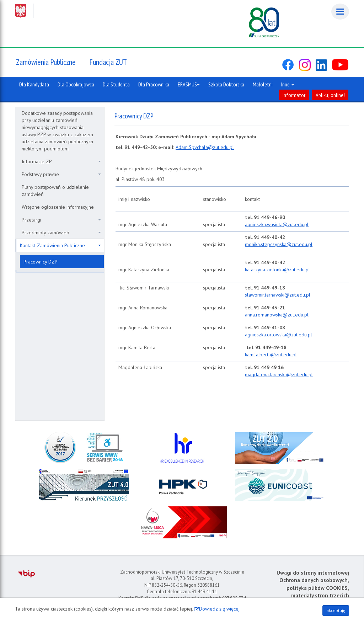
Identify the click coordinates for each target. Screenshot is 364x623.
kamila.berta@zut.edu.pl (271, 355)
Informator (294, 95)
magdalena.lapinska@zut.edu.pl (279, 374)
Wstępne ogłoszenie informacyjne (58, 207)
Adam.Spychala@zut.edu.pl (205, 147)
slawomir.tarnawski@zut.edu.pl (278, 295)
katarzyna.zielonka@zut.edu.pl (277, 270)
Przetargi (61, 220)
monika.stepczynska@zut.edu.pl (279, 244)
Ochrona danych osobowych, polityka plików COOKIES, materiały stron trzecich (314, 588)
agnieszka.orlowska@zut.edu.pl (279, 335)
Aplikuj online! (330, 95)
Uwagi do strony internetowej (313, 573)
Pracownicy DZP (41, 262)
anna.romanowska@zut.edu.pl (277, 315)
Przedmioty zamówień (61, 233)
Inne (288, 84)
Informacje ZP (61, 161)
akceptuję (336, 610)
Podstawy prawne (61, 174)
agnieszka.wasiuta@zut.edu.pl (277, 224)
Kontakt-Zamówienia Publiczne (60, 245)
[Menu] (340, 12)
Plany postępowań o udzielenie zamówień (55, 191)
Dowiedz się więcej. (220, 609)
